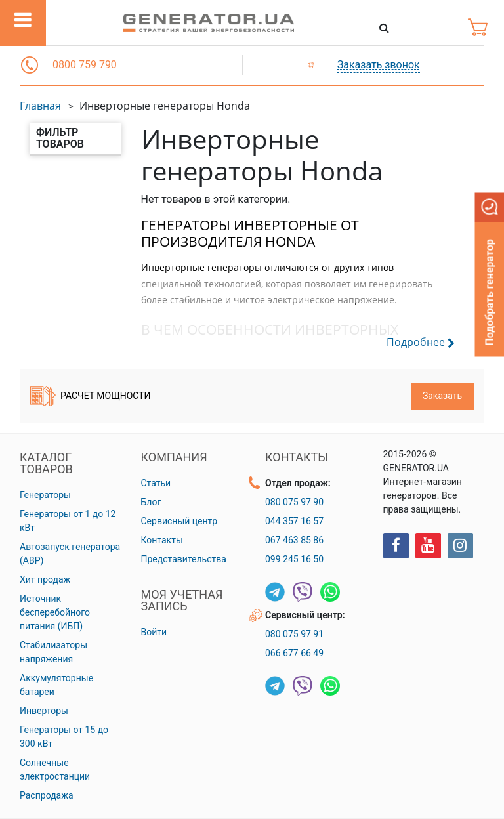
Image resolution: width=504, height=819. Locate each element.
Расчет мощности (91, 396)
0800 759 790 (85, 65)
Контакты (162, 540)
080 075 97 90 (294, 502)
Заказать (442, 396)
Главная (40, 106)
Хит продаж (45, 579)
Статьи (156, 483)
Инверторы (44, 711)
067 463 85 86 (294, 540)
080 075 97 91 (294, 634)
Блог (151, 502)
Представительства (184, 559)
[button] (30, 65)
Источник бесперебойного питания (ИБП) (55, 612)
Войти (154, 632)
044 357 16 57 (294, 521)
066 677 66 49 (294, 653)
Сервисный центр (179, 521)
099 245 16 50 (294, 559)
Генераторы (45, 495)
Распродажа (47, 795)
